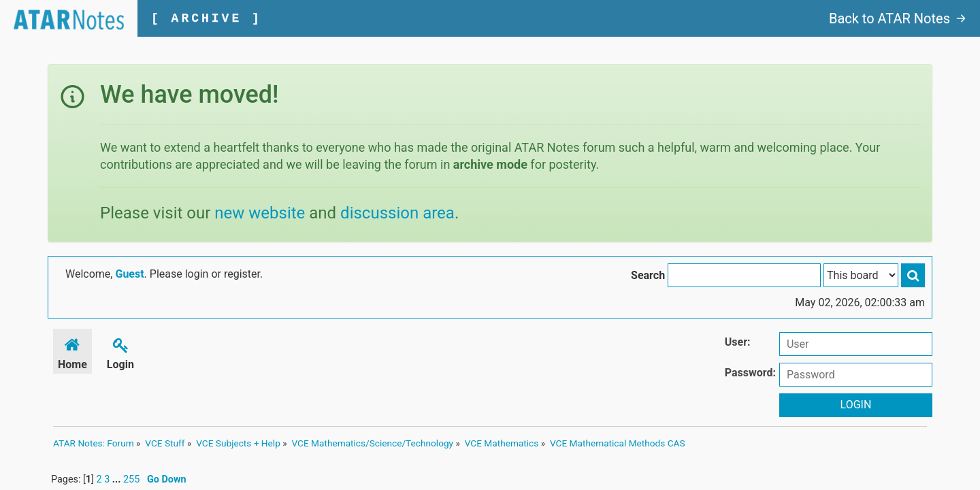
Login (120, 352)
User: (738, 342)
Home (72, 352)
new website (260, 213)
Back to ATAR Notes (898, 18)
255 (131, 479)
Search (648, 275)
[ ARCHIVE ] (207, 18)
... (118, 479)
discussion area (397, 213)
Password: (750, 373)
